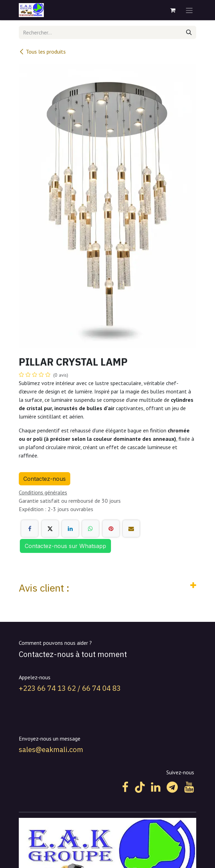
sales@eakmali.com (51, 749)
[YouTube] (189, 787)
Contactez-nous (45, 479)
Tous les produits (42, 52)
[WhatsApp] (90, 529)
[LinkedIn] (70, 529)
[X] (50, 529)
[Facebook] (30, 529)
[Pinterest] (111, 529)
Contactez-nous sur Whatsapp (65, 546)
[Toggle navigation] (189, 10)
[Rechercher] (189, 32)
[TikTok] (140, 787)
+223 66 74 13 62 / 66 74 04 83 (70, 688)
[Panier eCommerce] (173, 10)
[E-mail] (131, 529)
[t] (172, 787)
